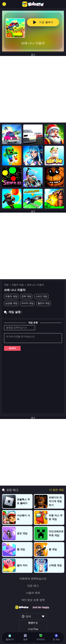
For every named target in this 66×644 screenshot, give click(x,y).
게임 (6, 285)
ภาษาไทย (33, 629)
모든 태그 (33, 586)
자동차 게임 (18, 285)
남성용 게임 (11, 303)
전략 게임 (26, 296)
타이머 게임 (28, 303)
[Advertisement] (33, 89)
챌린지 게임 (44, 303)
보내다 (12, 348)
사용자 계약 (33, 593)
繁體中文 (33, 623)
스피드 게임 (41, 296)
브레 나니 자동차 (35, 285)
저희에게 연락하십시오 (33, 579)
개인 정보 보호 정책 (33, 600)
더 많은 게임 (57, 490)
